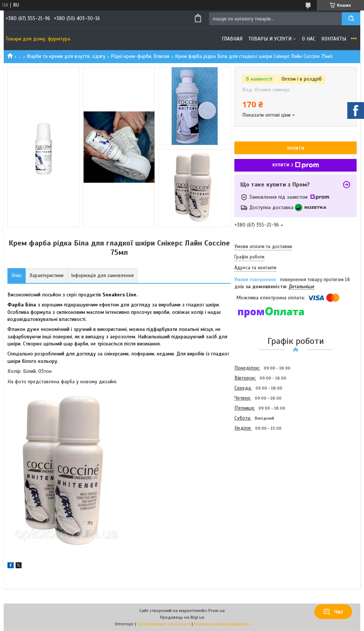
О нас (309, 39)
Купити (296, 148)
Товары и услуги (270, 39)
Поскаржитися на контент (164, 624)
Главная (232, 39)
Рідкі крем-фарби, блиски (140, 56)
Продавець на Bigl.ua (182, 617)
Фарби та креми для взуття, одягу (66, 56)
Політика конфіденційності (222, 624)
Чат (333, 612)
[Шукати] (351, 19)
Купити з (296, 165)
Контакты (334, 39)
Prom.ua (217, 611)
